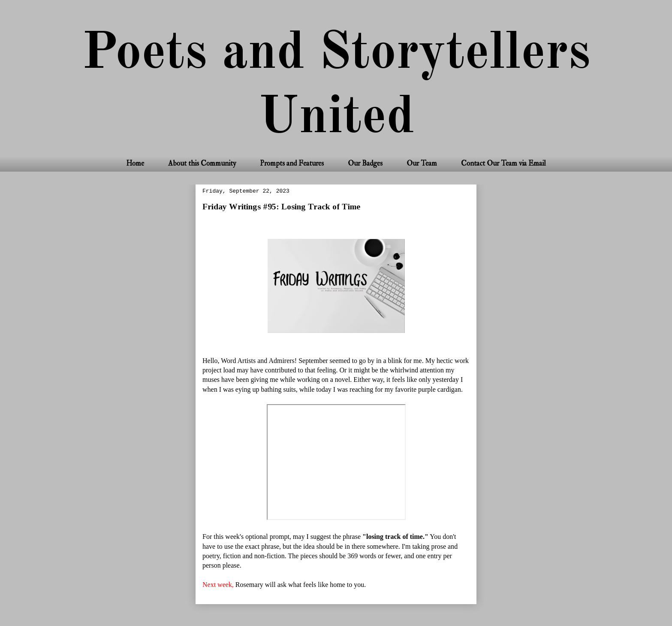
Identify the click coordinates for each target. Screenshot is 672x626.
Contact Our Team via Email (503, 163)
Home (135, 163)
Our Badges (365, 163)
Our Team (422, 163)
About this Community (202, 163)
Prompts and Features (292, 163)
